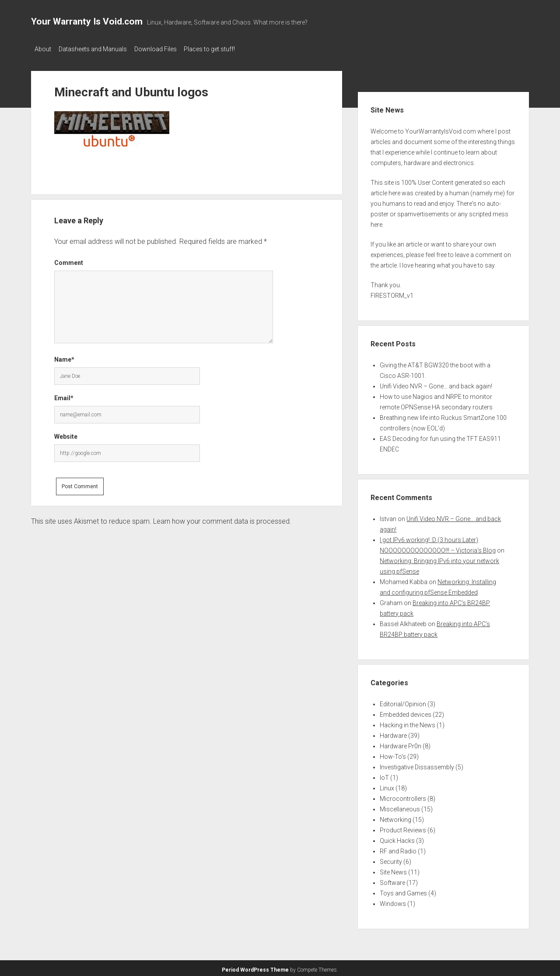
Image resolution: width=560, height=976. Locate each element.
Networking (395, 817)
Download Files (163, 49)
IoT (384, 775)
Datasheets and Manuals (97, 49)
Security (391, 859)
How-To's (393, 754)
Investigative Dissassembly (417, 765)
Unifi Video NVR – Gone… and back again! (436, 384)
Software (392, 880)
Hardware (393, 733)
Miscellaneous (400, 807)
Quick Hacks (397, 838)
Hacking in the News (408, 722)
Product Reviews (403, 828)
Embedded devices (406, 712)
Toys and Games (403, 891)
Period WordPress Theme (255, 967)
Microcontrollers (403, 796)
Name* (64, 357)
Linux (387, 786)
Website (66, 434)
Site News (393, 870)
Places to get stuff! (222, 49)
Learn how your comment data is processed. (222, 519)
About (43, 49)
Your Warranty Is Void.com (87, 21)
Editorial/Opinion (403, 701)
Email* (64, 395)
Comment (69, 260)
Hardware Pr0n (401, 743)
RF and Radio (398, 849)
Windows (393, 901)
